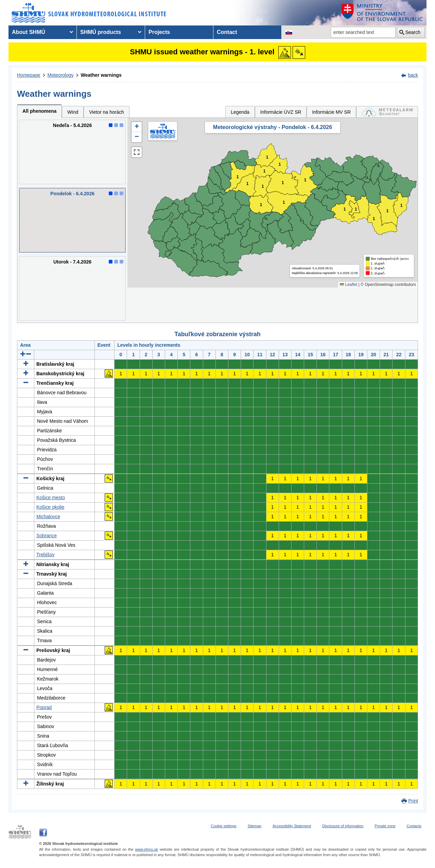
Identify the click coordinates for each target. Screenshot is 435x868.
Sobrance (47, 536)
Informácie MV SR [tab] (331, 112)
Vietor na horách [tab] (106, 112)
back (413, 75)
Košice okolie (50, 507)
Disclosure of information (343, 826)
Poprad (44, 707)
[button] (137, 127)
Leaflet (349, 285)
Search (413, 32)
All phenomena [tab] (39, 111)
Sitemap (255, 826)
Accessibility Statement (292, 826)
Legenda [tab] (240, 112)
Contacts (414, 826)
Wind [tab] (73, 112)
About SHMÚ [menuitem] (29, 32)
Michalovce (48, 517)
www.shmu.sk (146, 849)
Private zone (385, 826)
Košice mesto (51, 498)
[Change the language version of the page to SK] (289, 32)
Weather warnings (101, 75)
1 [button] (265, 171)
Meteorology (61, 75)
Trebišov (45, 555)
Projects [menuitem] (159, 32)
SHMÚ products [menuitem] (101, 32)
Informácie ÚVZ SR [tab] (281, 112)
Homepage (29, 75)
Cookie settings (223, 826)
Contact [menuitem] (227, 32)
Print (413, 801)
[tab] (387, 112)
